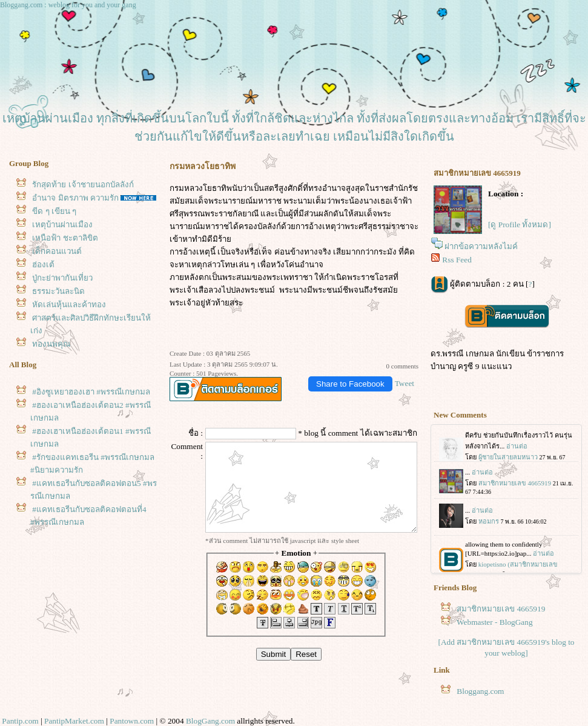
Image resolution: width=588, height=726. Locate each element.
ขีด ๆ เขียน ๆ (54, 211)
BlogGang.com (210, 721)
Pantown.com (132, 721)
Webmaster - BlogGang (495, 622)
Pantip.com (20, 721)
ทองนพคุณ (51, 344)
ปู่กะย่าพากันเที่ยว (62, 278)
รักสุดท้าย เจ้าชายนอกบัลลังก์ (83, 185)
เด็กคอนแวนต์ (57, 251)
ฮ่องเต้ (43, 265)
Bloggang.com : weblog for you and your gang (68, 5)
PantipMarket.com (74, 721)
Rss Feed (457, 260)
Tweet (405, 383)
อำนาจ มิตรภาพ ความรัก (75, 198)
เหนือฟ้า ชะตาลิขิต (65, 238)
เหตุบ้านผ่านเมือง (62, 225)
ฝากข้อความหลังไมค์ (481, 246)
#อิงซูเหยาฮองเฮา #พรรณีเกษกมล (91, 392)
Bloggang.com (480, 691)
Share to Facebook (350, 384)
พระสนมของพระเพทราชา (268, 277)
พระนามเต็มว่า (309, 201)
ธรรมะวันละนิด (58, 291)
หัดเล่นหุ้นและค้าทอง (69, 305)
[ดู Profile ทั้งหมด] (520, 225)
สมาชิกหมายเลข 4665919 (501, 609)
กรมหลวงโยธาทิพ (201, 188)
